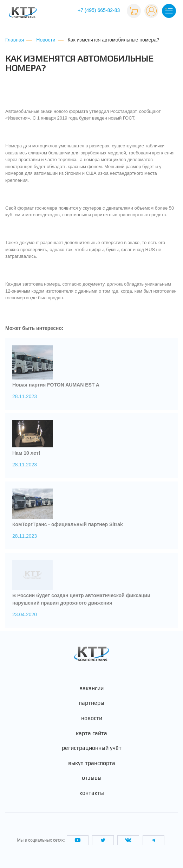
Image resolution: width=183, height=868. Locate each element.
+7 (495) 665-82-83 (99, 10)
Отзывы (92, 778)
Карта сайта (91, 733)
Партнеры (91, 703)
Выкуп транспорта (92, 763)
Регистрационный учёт (92, 748)
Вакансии (91, 688)
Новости (92, 718)
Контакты (92, 793)
